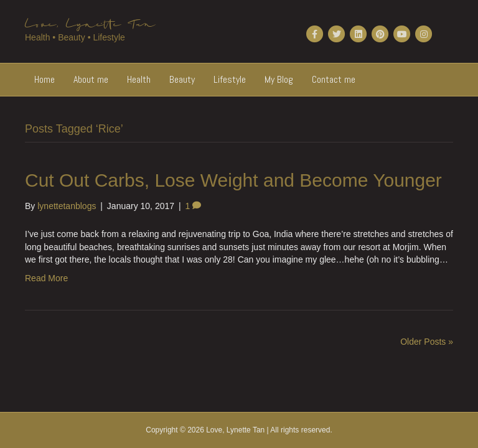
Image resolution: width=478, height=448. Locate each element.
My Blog (279, 79)
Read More (46, 278)
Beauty (182, 79)
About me (91, 79)
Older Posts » (427, 342)
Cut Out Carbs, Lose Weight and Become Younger (233, 180)
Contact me (334, 79)
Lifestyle (230, 79)
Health (139, 79)
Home (45, 79)
